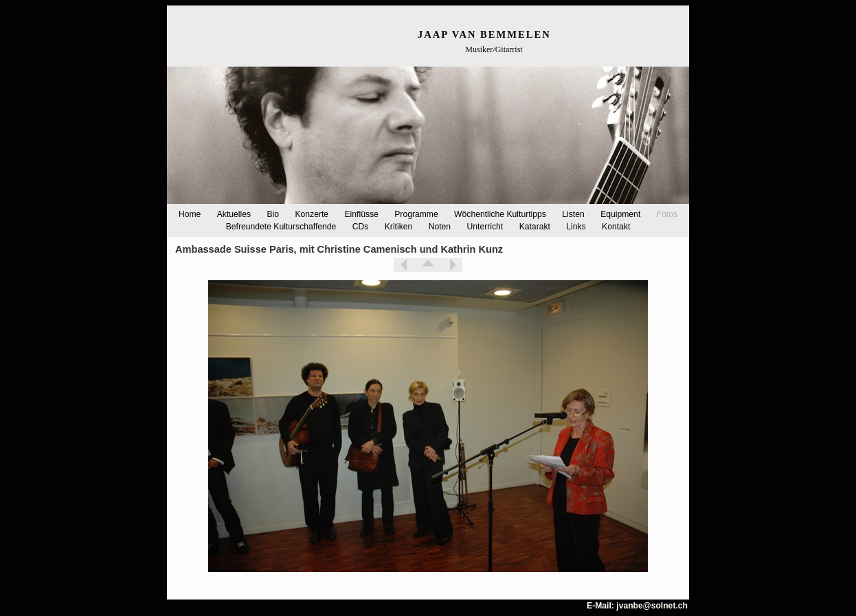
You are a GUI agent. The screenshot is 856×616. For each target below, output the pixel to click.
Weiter (452, 265)
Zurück (404, 265)
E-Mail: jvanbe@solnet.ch (637, 606)
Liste (428, 265)
